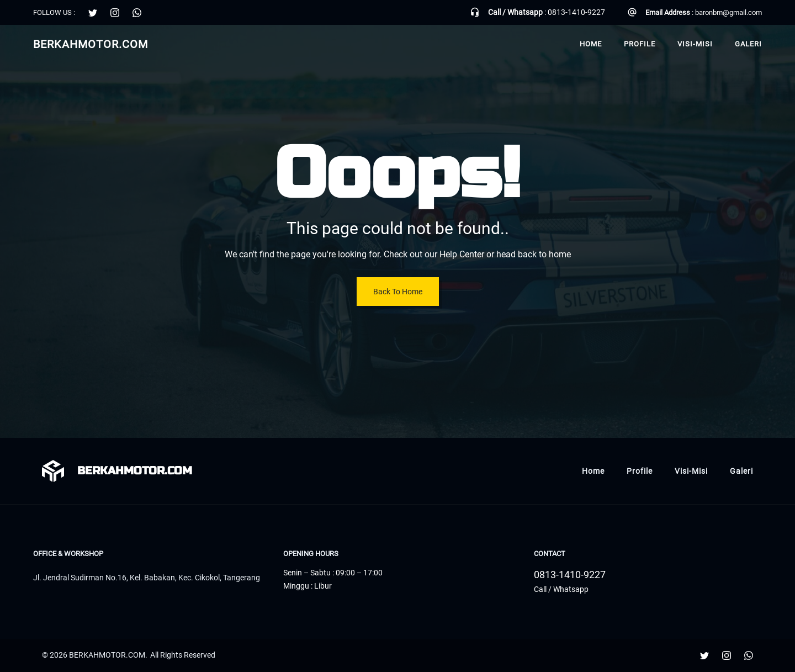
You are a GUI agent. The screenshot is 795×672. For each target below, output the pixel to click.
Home (591, 44)
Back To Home (398, 292)
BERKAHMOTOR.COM (91, 44)
